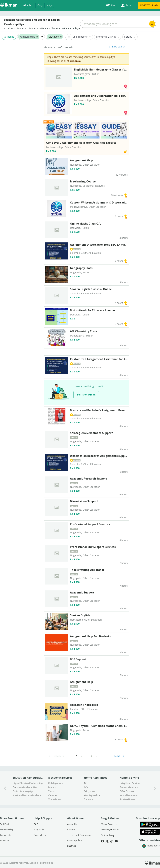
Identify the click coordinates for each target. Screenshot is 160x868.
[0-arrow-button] (5, 788)
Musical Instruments (129, 795)
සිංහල (40, 5)
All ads (27, 5)
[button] (37, 37)
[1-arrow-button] (155, 788)
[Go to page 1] (77, 756)
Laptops (52, 787)
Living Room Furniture (130, 783)
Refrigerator (90, 791)
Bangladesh (151, 846)
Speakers (88, 799)
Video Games (55, 799)
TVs (86, 783)
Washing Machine (92, 795)
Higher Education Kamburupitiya (28, 783)
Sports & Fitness (127, 799)
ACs (86, 787)
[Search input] (114, 24)
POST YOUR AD (149, 5)
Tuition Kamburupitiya (23, 791)
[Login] (126, 5)
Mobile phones (55, 783)
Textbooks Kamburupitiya (25, 787)
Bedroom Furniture (129, 787)
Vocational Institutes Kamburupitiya (28, 795)
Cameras (53, 795)
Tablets (52, 791)
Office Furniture (127, 791)
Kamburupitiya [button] (27, 37)
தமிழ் (49, 5)
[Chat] (110, 5)
